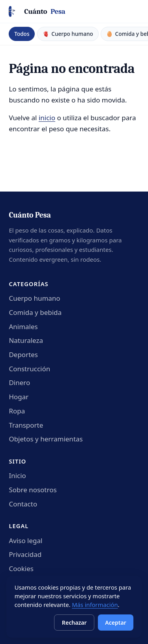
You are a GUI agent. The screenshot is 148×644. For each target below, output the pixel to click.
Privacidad (25, 554)
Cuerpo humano (34, 298)
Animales (23, 327)
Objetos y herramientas (46, 439)
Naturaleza (26, 340)
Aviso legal (25, 541)
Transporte (26, 425)
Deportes (23, 355)
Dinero (19, 382)
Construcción (29, 369)
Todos (22, 34)
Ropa (17, 411)
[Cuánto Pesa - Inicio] (37, 12)
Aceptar (116, 623)
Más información (95, 605)
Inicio (17, 476)
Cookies (21, 569)
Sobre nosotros (33, 490)
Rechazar (74, 623)
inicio (47, 118)
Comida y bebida (35, 312)
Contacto (23, 504)
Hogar (19, 397)
